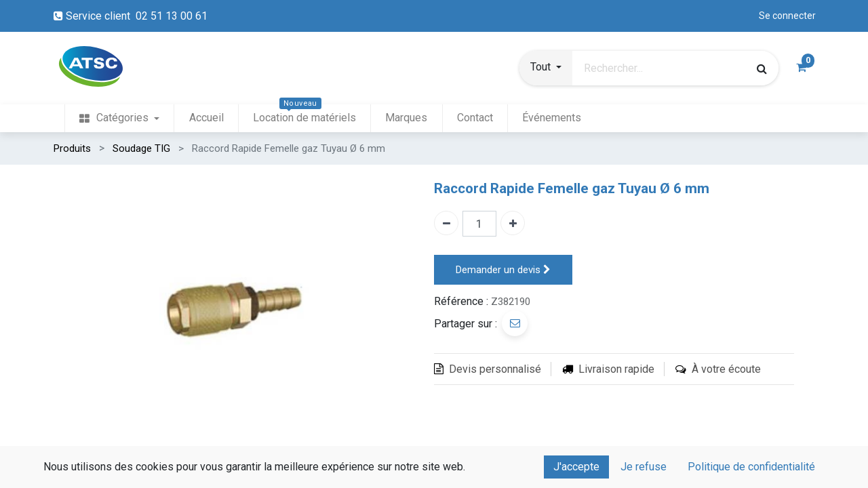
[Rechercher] (762, 68)
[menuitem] (119, 118)
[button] (546, 68)
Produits (72, 148)
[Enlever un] (446, 223)
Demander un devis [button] (503, 270)
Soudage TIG (141, 148)
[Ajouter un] (513, 223)
